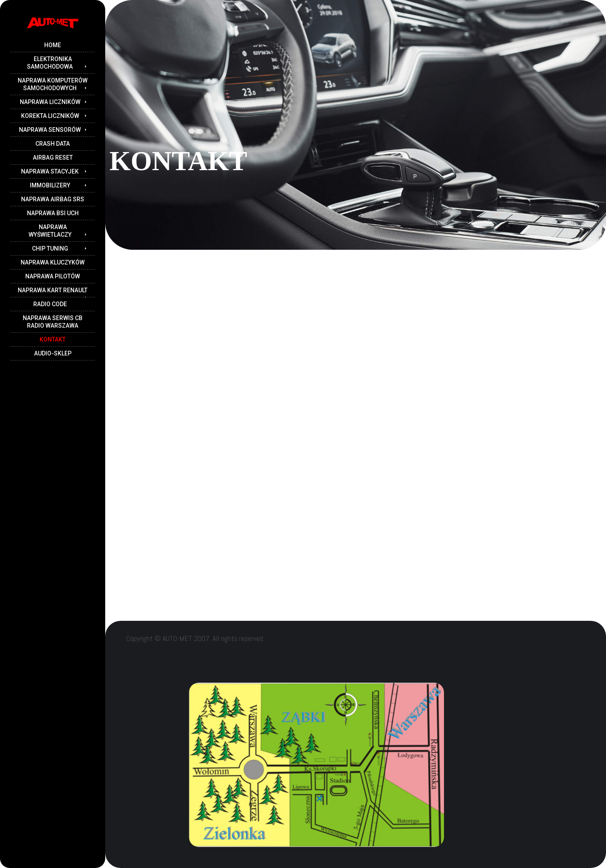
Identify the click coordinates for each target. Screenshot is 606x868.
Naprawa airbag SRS (53, 199)
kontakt (53, 339)
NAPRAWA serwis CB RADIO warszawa (53, 322)
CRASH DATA (53, 144)
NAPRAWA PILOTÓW (53, 276)
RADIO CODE (50, 304)
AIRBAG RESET (53, 158)
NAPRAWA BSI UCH (53, 213)
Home (53, 45)
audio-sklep (53, 353)
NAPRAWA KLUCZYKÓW (53, 262)
